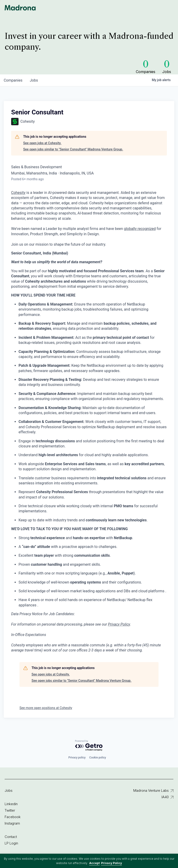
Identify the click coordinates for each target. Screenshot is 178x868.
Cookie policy (98, 758)
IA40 (165, 797)
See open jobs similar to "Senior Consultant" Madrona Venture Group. (73, 149)
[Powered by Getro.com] (89, 746)
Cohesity (18, 193)
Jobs (9, 790)
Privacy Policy (111, 863)
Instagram (12, 823)
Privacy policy (77, 758)
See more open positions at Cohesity (46, 708)
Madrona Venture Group (20, 8)
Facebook (13, 817)
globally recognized (140, 229)
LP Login (11, 843)
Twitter (10, 810)
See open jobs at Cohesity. (42, 143)
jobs (34, 80)
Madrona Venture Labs (151, 790)
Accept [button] (94, 863)
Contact (11, 837)
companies (13, 80)
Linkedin (11, 804)
